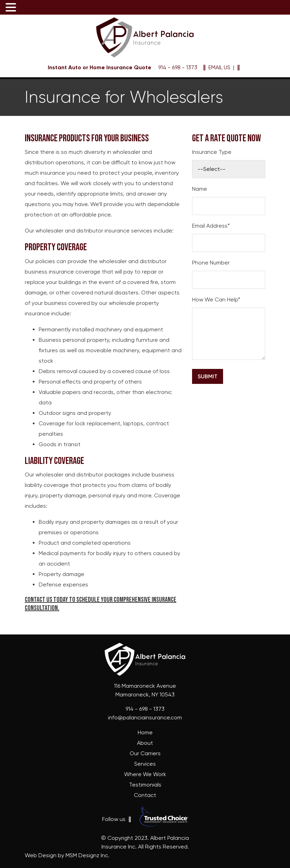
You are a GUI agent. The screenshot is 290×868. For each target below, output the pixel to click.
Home (145, 732)
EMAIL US (217, 67)
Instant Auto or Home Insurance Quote (100, 67)
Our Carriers (145, 753)
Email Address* (211, 226)
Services (145, 764)
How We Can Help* (216, 299)
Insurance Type (212, 152)
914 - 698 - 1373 (177, 67)
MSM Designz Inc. (87, 855)
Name (200, 189)
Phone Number (211, 263)
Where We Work (145, 774)
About (145, 743)
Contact (145, 795)
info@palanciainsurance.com (145, 717)
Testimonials (145, 785)
